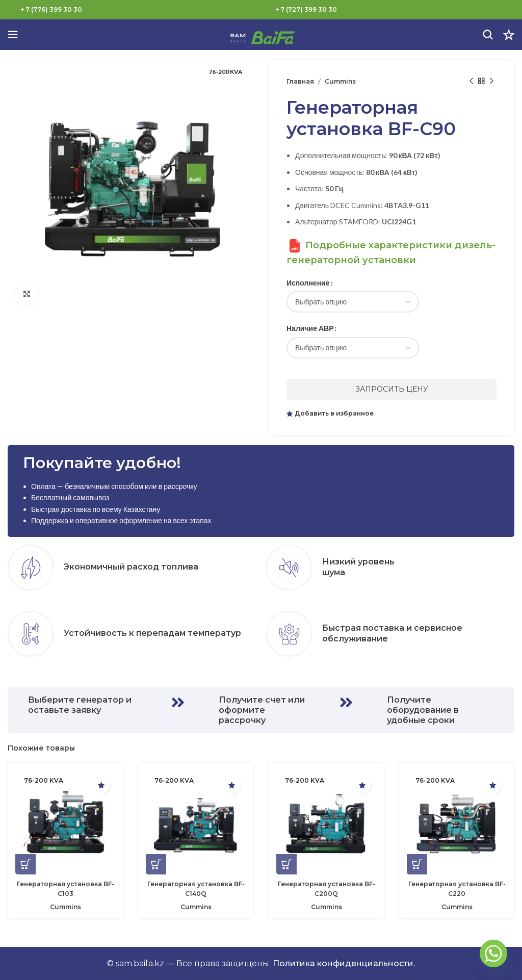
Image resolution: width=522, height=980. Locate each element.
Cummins (340, 81)
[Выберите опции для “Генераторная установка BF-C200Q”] (286, 864)
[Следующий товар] (491, 81)
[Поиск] (488, 35)
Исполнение (308, 283)
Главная (300, 81)
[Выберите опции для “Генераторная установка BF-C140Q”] (156, 864)
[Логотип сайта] (261, 34)
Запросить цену (392, 389)
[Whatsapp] (493, 953)
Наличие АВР (310, 328)
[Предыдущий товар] (471, 81)
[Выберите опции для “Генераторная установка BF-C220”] (417, 864)
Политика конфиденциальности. (344, 963)
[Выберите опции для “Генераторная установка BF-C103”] (25, 864)
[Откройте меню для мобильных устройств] (13, 35)
